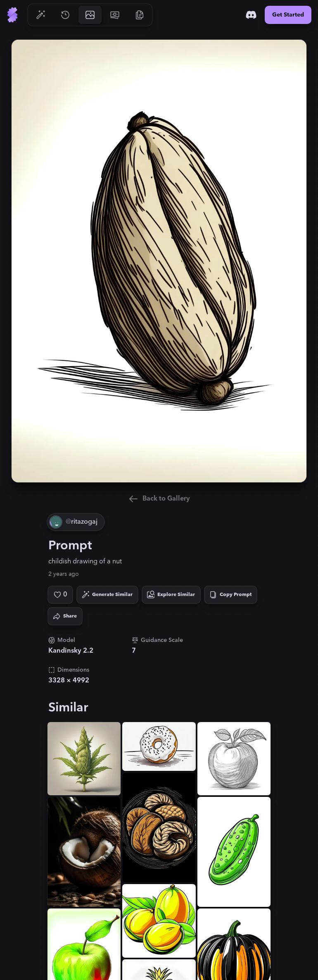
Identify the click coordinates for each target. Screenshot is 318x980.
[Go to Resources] (140, 15)
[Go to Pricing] (115, 15)
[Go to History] (65, 15)
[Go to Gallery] (90, 15)
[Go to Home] (12, 15)
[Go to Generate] (40, 15)
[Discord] (251, 15)
